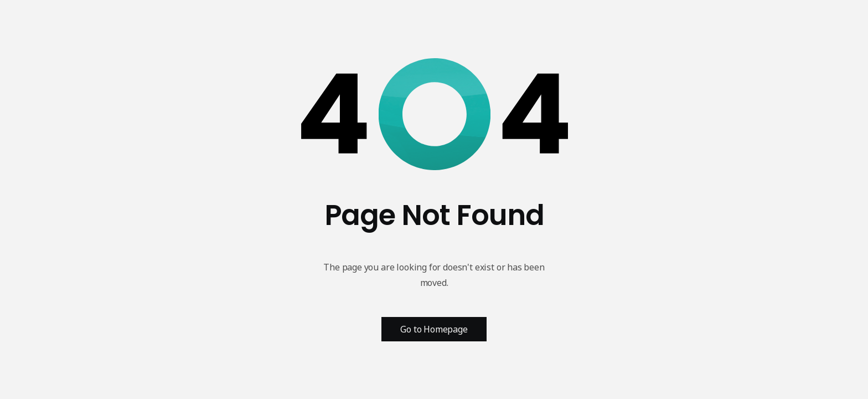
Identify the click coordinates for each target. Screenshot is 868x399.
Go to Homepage (434, 329)
